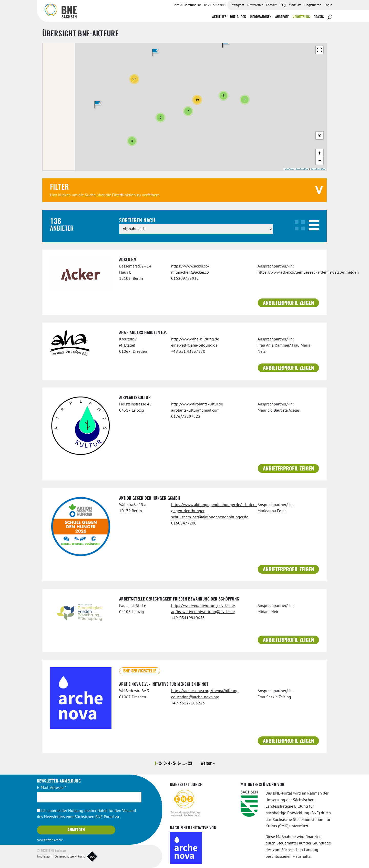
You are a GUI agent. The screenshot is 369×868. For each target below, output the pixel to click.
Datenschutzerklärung (70, 857)
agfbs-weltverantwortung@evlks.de (203, 612)
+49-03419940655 (188, 618)
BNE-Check (238, 17)
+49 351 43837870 (188, 352)
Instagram (237, 5)
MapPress (289, 169)
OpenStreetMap (318, 169)
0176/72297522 (186, 417)
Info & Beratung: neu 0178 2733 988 (200, 5)
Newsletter (255, 5)
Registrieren (313, 5)
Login (328, 5)
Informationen (261, 17)
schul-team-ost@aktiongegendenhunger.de (210, 517)
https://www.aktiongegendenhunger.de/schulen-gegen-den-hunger (211, 508)
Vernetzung (301, 17)
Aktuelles (219, 17)
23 (190, 764)
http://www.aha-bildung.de (195, 339)
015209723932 (185, 279)
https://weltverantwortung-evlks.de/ (203, 606)
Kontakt (271, 5)
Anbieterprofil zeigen (288, 303)
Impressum (45, 857)
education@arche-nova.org (195, 697)
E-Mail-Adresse (52, 788)
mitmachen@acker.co (190, 273)
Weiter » (208, 764)
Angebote (282, 17)
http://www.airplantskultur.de (197, 404)
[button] (98, 105)
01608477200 (184, 523)
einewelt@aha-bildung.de (194, 346)
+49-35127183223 (188, 703)
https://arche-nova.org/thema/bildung (205, 691)
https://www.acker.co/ (190, 266)
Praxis (319, 17)
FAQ (283, 5)
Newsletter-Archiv (50, 840)
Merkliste (295, 5)
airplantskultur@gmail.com (195, 411)
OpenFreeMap (302, 169)
